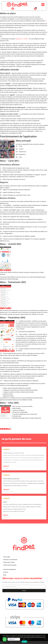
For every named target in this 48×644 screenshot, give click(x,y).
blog (5, 575)
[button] (43, 4)
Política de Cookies (9, 562)
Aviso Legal (7, 557)
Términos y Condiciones (10, 560)
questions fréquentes (10, 569)
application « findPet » (22, 39)
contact (6, 572)
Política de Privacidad (10, 565)
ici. (46, 21)
